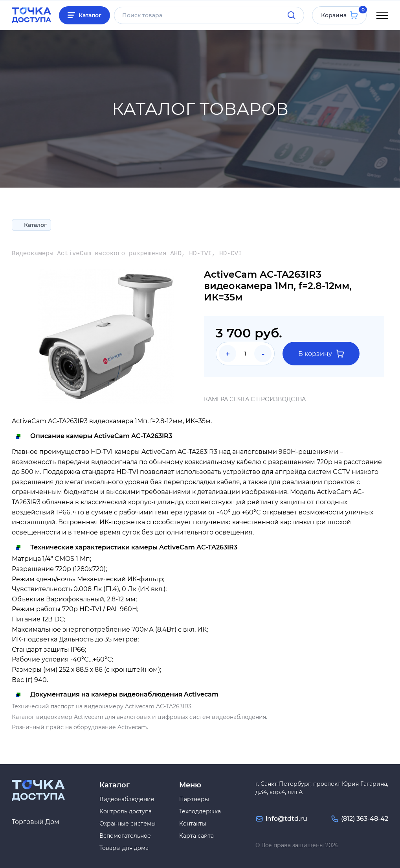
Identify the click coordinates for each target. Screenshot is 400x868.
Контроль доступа (126, 811)
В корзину (321, 354)
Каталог (90, 15)
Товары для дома (124, 848)
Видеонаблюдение (127, 799)
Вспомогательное (125, 836)
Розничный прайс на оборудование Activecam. (80, 727)
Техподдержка (200, 811)
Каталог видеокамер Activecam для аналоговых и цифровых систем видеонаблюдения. (139, 717)
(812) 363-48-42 (365, 819)
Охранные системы (128, 824)
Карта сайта (196, 836)
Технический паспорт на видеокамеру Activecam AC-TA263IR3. (102, 706)
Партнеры (194, 799)
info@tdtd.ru (286, 819)
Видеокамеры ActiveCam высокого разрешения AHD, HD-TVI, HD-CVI (127, 254)
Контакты (193, 824)
